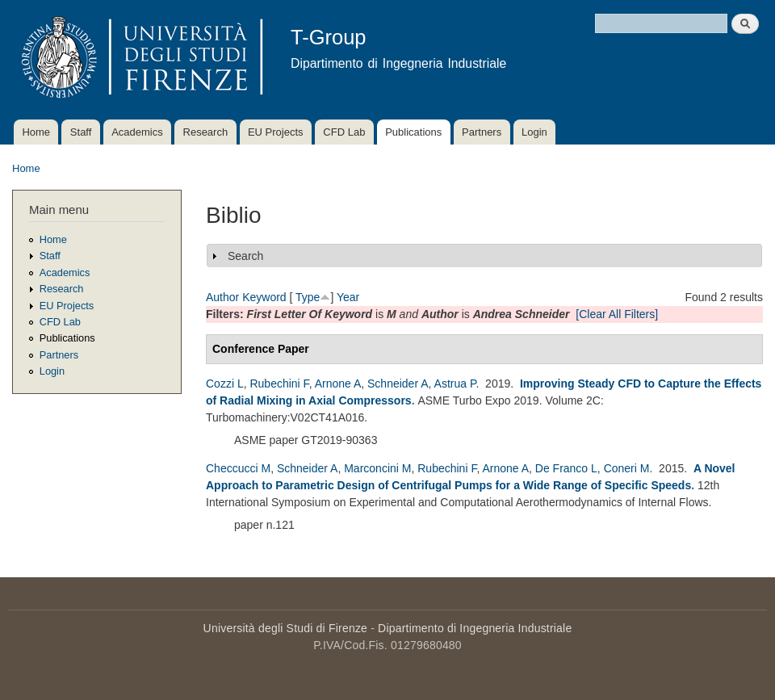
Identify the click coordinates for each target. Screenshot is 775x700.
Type (308, 297)
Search (245, 256)
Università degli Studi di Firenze (285, 628)
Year (348, 297)
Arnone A (338, 384)
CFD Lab (344, 132)
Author (222, 297)
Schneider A (398, 384)
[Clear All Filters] (617, 314)
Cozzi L (225, 384)
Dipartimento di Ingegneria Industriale (475, 628)
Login (534, 132)
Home (36, 132)
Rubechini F (279, 384)
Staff (81, 132)
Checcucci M (238, 468)
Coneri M (627, 468)
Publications (413, 132)
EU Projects (276, 132)
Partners (482, 132)
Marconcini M (377, 468)
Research (206, 132)
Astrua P (455, 384)
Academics (137, 132)
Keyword (264, 297)
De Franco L (566, 468)
